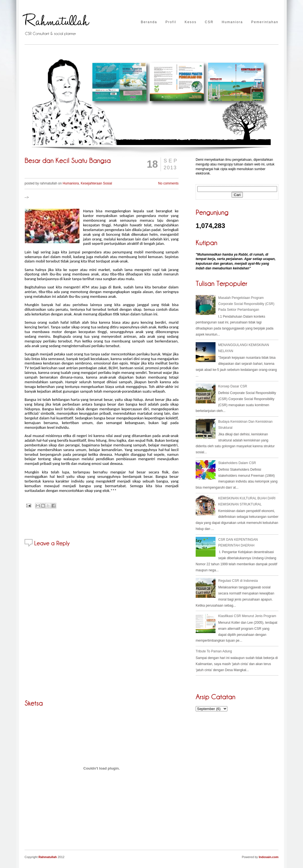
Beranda (149, 22)
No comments (168, 183)
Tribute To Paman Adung (214, 651)
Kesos (191, 22)
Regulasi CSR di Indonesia (238, 581)
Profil (171, 22)
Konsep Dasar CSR (233, 386)
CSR (209, 22)
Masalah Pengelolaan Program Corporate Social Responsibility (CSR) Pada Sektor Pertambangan (246, 304)
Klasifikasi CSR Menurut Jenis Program (247, 616)
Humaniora (232, 22)
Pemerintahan (265, 22)
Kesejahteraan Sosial (96, 183)
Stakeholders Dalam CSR (237, 463)
